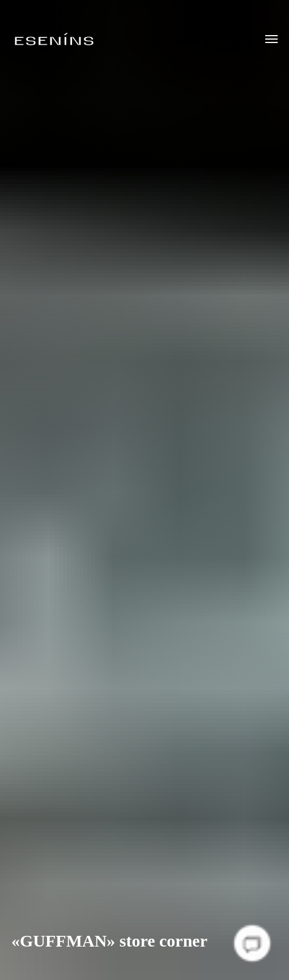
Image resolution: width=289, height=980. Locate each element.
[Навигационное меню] (271, 39)
